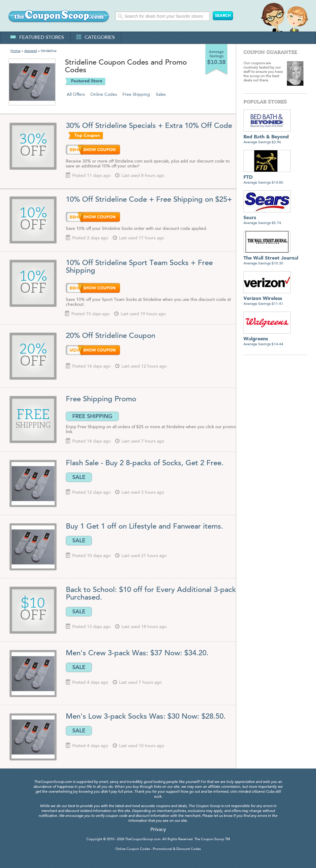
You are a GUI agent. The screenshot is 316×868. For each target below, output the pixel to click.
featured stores (37, 38)
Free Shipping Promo (101, 399)
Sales (161, 95)
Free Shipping (136, 95)
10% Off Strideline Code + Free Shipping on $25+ (149, 200)
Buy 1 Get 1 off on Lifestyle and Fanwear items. (145, 527)
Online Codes (104, 95)
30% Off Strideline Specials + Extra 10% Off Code (149, 126)
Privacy (158, 830)
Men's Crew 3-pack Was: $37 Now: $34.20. (137, 653)
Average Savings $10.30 (271, 258)
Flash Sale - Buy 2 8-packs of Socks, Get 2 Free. (145, 463)
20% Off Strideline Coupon (111, 336)
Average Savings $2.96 (267, 137)
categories (96, 38)
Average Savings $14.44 (267, 339)
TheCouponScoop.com (143, 839)
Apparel (31, 51)
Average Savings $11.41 (267, 299)
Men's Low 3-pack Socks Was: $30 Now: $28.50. (146, 717)
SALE (79, 477)
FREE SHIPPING (92, 416)
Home (15, 51)
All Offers (76, 95)
